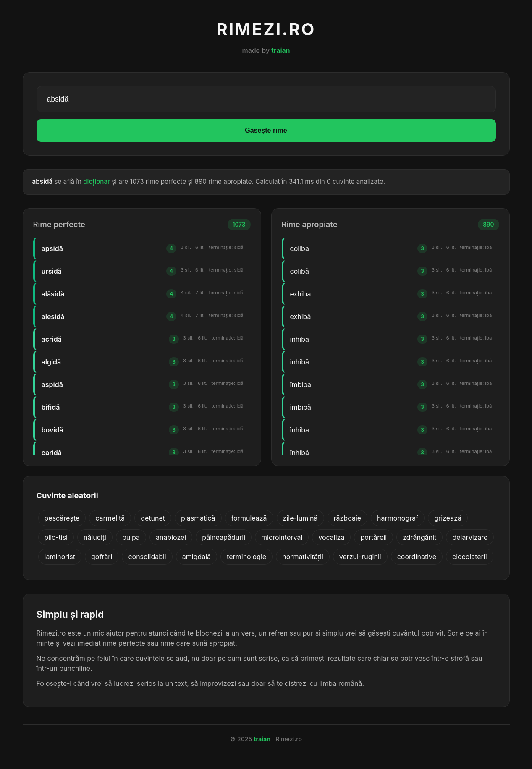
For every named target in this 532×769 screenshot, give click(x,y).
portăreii (373, 537)
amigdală (197, 557)
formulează (249, 518)
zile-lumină (300, 518)
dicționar (97, 182)
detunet (153, 518)
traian (280, 50)
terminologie (246, 557)
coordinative (417, 557)
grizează (448, 518)
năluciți (95, 537)
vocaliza (331, 537)
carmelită (110, 518)
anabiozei (171, 537)
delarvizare (470, 537)
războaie (348, 518)
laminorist (60, 557)
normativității (303, 557)
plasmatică (198, 518)
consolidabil (147, 557)
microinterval (282, 537)
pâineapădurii (224, 537)
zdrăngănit (419, 537)
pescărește (62, 518)
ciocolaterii (470, 557)
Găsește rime (266, 130)
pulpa (131, 537)
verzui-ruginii (360, 557)
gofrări (102, 557)
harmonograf (398, 518)
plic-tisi (56, 537)
